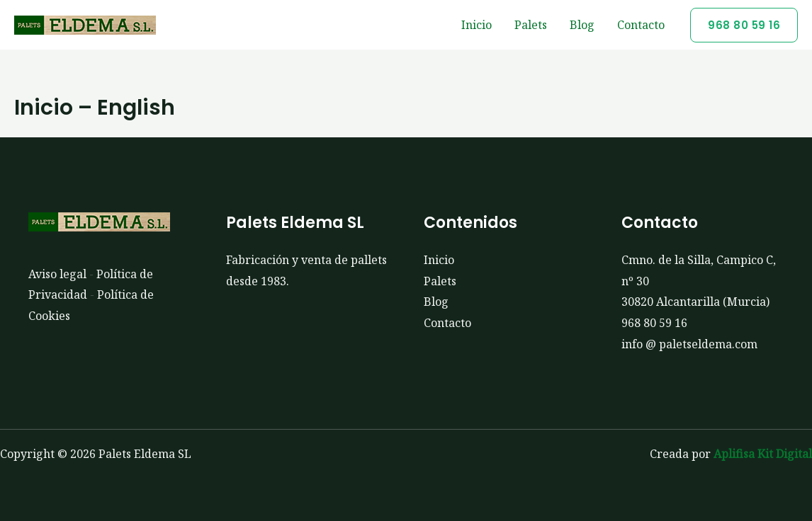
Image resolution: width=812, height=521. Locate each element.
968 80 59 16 (654, 323)
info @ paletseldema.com (689, 344)
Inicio (477, 25)
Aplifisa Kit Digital (763, 454)
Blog (582, 25)
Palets (531, 25)
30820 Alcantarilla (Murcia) (695, 302)
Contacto (641, 25)
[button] (744, 25)
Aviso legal (57, 274)
